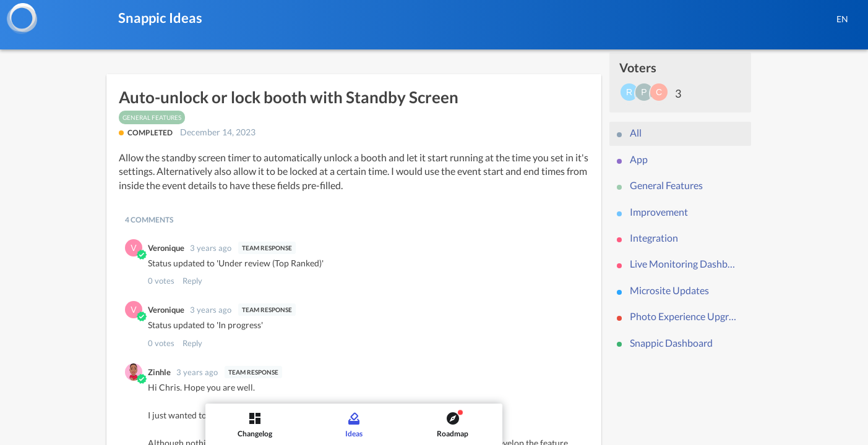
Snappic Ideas (160, 18)
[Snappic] (22, 19)
